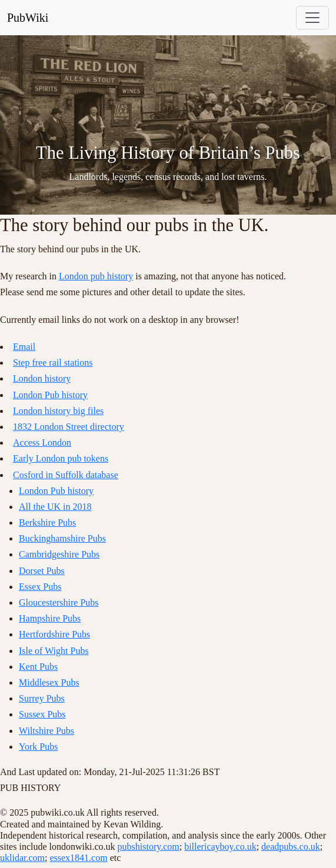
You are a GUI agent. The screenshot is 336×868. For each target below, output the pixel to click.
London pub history (96, 276)
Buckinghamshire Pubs (62, 538)
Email (24, 347)
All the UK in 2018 (55, 507)
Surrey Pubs (42, 698)
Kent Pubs (38, 667)
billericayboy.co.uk (220, 847)
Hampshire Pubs (50, 618)
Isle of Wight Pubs (54, 651)
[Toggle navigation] (312, 18)
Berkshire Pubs (47, 523)
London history (42, 378)
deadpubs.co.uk (291, 847)
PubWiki (28, 18)
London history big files (58, 411)
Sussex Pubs (42, 714)
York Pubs (38, 747)
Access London (42, 443)
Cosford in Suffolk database (66, 475)
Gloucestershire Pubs (59, 602)
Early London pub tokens (61, 458)
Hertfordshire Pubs (54, 634)
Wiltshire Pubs (46, 731)
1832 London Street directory (69, 427)
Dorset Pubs (42, 571)
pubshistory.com (149, 847)
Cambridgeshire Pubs (59, 554)
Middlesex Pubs (49, 682)
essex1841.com (78, 858)
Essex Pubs (40, 587)
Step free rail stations (53, 363)
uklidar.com (22, 858)
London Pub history (50, 395)
